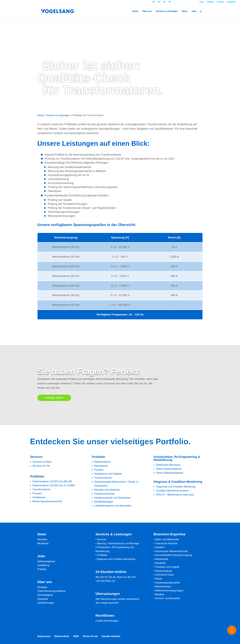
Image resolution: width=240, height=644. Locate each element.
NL (164, 2)
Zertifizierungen (46, 603)
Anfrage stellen (54, 398)
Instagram (231, 2)
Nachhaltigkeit (45, 595)
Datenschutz (62, 636)
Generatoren (101, 466)
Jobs (194, 11)
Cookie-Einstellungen (107, 621)
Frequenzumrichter (105, 494)
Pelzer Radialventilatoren (170, 473)
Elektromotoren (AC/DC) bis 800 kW (52, 481)
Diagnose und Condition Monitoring (116, 559)
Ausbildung (43, 565)
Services (102, 539)
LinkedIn (210, 2)
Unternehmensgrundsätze (51, 591)
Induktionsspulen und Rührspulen (112, 498)
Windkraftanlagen (104, 502)
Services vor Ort (41, 466)
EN (159, 2)
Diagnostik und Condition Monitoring (176, 487)
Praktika (42, 569)
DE (154, 2)
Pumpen (37, 493)
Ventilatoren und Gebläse (108, 474)
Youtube (220, 2)
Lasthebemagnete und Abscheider (113, 506)
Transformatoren (41, 489)
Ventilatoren (39, 497)
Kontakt (185, 2)
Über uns (147, 11)
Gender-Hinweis (111, 636)
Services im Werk (42, 462)
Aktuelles (42, 539)
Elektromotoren (103, 462)
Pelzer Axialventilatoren (169, 469)
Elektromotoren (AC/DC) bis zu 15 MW (53, 485)
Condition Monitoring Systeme (172, 491)
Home (135, 11)
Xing (201, 2)
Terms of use (90, 636)
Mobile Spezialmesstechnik (47, 501)
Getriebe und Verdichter (107, 490)
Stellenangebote (46, 561)
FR (170, 2)
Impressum (44, 636)
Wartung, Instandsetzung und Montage (118, 543)
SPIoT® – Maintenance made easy (175, 495)
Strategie (42, 587)
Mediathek (43, 543)
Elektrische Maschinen (168, 465)
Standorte (43, 599)
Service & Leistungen (167, 11)
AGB (76, 636)
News (185, 11)
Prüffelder (102, 555)
